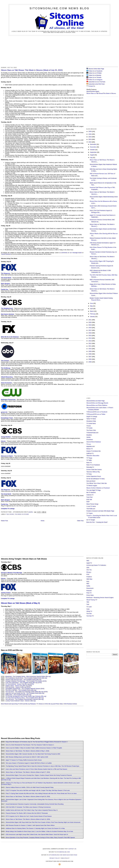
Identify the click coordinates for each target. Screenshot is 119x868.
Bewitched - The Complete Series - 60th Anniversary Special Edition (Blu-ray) (28, 676)
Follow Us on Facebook (95, 71)
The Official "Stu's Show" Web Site (97, 483)
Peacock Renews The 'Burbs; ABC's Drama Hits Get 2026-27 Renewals (27, 813)
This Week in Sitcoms (22, 514)
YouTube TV (90, 616)
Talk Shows (10, 514)
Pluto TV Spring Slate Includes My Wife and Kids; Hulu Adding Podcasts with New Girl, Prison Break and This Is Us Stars (41, 793)
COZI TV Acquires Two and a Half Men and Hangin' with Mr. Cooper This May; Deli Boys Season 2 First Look (38, 790)
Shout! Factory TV (92, 600)
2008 (90, 354)
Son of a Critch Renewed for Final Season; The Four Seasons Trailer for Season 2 (30, 745)
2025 (90, 134)
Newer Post (4, 521)
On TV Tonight (91, 520)
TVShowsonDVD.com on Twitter (96, 414)
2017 (90, 330)
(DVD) (40, 683)
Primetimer (90, 440)
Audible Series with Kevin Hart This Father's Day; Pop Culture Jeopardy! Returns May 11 (32, 810)
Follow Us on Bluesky (95, 75)
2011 (90, 346)
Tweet (3, 254)
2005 (90, 362)
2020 (90, 322)
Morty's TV (90, 449)
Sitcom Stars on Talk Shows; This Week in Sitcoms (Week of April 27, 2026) (28, 772)
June (92, 303)
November (93, 147)
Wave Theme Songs (92, 504)
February (93, 314)
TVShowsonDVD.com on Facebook (97, 412)
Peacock (89, 591)
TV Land (89, 607)
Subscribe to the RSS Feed (97, 84)
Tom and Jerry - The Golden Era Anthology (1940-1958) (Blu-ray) (25, 692)
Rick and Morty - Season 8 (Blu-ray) (16, 687)
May (92, 306)
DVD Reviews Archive (70, 704)
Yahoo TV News (91, 419)
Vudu (88, 609)
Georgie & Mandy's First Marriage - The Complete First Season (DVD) (26, 681)
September (94, 152)
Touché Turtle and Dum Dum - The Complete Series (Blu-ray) (23, 680)
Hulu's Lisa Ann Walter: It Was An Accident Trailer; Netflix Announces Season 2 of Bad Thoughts (34, 748)
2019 (90, 325)
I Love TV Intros (91, 506)
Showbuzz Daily (91, 421)
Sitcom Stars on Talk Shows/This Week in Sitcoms (101, 93)
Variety (88, 437)
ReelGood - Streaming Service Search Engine (100, 597)
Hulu (88, 581)
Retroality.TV (90, 467)
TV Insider (89, 428)
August (92, 155)
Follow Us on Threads (95, 77)
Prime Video (90, 595)
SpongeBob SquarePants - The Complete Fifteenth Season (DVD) (25, 689)
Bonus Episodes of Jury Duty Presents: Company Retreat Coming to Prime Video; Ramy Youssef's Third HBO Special (40, 837)
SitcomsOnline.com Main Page (96, 401)
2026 (90, 131)
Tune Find (89, 497)
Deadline (89, 435)
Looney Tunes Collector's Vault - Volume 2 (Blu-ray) (21, 701)
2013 (90, 341)
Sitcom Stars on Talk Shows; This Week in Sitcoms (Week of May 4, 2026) (27, 751)
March (92, 311)
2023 (90, 139)
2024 (90, 137)
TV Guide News (91, 423)
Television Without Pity (93, 472)
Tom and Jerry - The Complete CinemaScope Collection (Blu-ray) (25, 699)
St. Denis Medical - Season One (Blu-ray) (18, 684)
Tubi (88, 604)
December (93, 144)
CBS (88, 568)
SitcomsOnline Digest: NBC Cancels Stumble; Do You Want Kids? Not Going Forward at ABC (33, 754)
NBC (88, 584)
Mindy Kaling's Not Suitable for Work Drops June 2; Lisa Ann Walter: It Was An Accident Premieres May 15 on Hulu (39, 831)
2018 (90, 328)
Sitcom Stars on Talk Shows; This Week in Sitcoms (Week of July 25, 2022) (32, 70)
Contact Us (91, 86)
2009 (90, 351)
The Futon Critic (91, 430)
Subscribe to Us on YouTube (97, 82)
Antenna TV (90, 495)
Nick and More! (91, 481)
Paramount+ (90, 588)
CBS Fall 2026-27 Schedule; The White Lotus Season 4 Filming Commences (28, 807)
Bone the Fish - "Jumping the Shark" (97, 522)
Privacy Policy (55, 858)
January (93, 316)
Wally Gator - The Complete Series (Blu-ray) (18, 695)
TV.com (89, 444)
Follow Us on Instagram (95, 80)
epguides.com (91, 446)
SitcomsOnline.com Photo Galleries (97, 405)
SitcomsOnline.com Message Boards (97, 403)
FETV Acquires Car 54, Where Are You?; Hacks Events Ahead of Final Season (29, 816)
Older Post (80, 521)
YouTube (89, 614)
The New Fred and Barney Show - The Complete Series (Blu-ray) (25, 698)
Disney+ (89, 572)
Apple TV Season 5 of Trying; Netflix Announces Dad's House (24, 760)
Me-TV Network (91, 492)
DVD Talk (89, 499)
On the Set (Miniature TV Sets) (96, 479)
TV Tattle (89, 460)
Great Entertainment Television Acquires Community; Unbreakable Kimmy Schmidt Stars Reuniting (35, 804)
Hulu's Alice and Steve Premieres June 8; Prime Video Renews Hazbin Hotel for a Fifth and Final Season (36, 769)
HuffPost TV (90, 453)
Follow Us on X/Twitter (95, 73)
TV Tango (89, 458)
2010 (90, 349)
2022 (90, 142)
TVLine (89, 426)
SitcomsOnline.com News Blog (59, 8)
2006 (90, 359)
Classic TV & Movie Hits (93, 451)
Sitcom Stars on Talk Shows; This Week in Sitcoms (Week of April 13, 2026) (28, 819)
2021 (90, 320)
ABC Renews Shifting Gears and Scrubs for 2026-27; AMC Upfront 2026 (27, 757)
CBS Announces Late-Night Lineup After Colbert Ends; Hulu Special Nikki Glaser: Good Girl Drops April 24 (37, 834)
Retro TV (89, 463)
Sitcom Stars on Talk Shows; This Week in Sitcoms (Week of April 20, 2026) (28, 796)
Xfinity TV (89, 611)
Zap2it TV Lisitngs (92, 417)
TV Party (89, 474)
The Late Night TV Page (94, 490)
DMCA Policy (65, 858)
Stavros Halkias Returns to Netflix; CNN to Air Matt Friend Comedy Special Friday (30, 787)
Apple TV (89, 563)
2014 (90, 338)
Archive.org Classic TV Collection (96, 565)
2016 (90, 333)
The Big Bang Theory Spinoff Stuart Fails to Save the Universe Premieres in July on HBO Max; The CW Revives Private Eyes (42, 766)
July (91, 158)
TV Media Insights (92, 486)
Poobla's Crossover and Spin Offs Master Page (100, 511)
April (92, 309)
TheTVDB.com (91, 509)
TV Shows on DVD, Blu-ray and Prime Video (50, 704)
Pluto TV (89, 593)
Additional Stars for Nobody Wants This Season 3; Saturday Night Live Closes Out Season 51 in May (35, 828)
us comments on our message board (70, 253)
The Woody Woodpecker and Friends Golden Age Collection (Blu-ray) (26, 696)
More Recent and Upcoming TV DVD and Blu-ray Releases (18, 704)
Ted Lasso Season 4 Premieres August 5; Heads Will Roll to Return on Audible (29, 763)
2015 (90, 336)
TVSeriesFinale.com (92, 433)
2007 (90, 357)
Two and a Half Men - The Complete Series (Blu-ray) (21, 690)
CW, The (89, 570)
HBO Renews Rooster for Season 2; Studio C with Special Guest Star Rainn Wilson (30, 825)
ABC (88, 561)
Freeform (89, 577)
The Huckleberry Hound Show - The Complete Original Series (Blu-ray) (26, 678)
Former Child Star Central (94, 469)
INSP (88, 502)
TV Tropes (90, 513)
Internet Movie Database (94, 442)
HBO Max (89, 579)
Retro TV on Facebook (93, 465)
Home (43, 521)
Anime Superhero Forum (94, 476)
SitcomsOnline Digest (93, 91)
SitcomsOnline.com (63, 852)
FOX (88, 574)
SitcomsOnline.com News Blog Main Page (63, 855)
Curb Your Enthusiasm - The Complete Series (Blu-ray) (22, 683)
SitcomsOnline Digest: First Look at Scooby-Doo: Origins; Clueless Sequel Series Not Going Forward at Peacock (39, 775)
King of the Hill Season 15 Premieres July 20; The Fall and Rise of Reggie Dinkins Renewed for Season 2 (37, 742)
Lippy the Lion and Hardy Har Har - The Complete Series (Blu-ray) (25, 693)
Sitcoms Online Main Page (95, 69)
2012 (90, 343)
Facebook (8, 254)
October (93, 150)
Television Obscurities (93, 456)
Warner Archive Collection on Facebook (98, 488)
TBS (88, 602)
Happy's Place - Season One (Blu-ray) (17, 686)
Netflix (88, 586)
